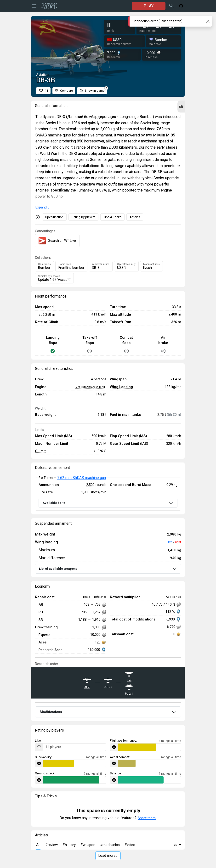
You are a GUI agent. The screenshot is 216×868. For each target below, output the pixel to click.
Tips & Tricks (112, 217)
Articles (135, 217)
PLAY (149, 6)
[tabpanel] (108, 494)
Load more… (108, 856)
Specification (54, 217)
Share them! (147, 818)
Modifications (51, 712)
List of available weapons (58, 569)
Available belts (54, 503)
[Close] (208, 21)
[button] (181, 107)
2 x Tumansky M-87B (90, 387)
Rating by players (83, 217)
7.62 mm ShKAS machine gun (82, 478)
